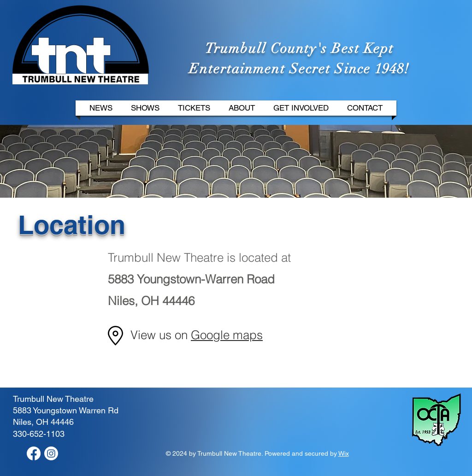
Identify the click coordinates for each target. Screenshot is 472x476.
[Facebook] (34, 453)
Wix (344, 453)
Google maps (227, 335)
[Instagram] (51, 453)
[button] (145, 108)
